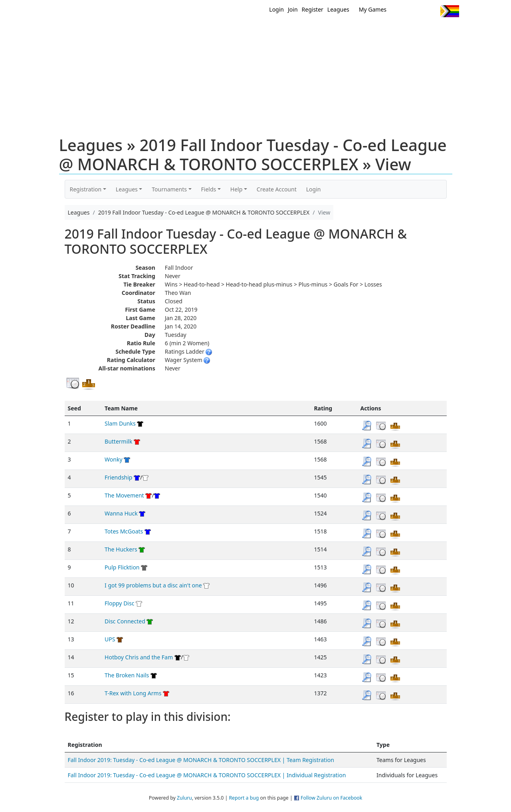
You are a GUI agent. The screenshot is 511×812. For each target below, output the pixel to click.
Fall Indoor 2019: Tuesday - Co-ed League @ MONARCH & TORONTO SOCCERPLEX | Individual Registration (207, 775)
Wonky (113, 459)
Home (204, 31)
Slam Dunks (120, 423)
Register (313, 9)
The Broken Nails (127, 675)
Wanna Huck (121, 513)
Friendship (118, 477)
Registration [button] (86, 189)
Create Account (277, 189)
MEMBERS (272, 31)
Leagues (338, 9)
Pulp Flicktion (122, 567)
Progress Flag (450, 11)
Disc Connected (125, 621)
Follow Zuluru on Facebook (331, 798)
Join (293, 9)
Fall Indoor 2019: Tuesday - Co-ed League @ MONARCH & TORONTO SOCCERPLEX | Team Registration (201, 760)
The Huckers (121, 549)
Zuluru (184, 798)
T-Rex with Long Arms (133, 693)
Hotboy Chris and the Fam (139, 657)
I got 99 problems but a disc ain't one (153, 585)
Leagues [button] (127, 189)
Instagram (431, 11)
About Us (437, 31)
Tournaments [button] (169, 189)
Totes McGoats (124, 531)
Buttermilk (118, 441)
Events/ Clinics (324, 31)
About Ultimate (384, 31)
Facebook (416, 11)
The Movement (124, 495)
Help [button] (237, 189)
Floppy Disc (119, 603)
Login (276, 9)
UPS (110, 639)
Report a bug (244, 798)
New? (236, 31)
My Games (373, 9)
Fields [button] (209, 189)
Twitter (401, 11)
